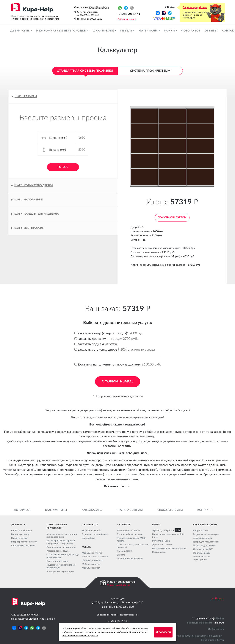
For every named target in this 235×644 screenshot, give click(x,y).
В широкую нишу (20, 534)
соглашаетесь (80, 632)
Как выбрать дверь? (205, 525)
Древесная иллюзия (163, 545)
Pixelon (220, 619)
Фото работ (191, 31)
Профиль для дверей (204, 545)
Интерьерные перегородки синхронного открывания (61, 542)
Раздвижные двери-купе (206, 534)
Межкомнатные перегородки (62, 31)
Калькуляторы (56, 510)
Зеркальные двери (203, 538)
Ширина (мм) (58, 138)
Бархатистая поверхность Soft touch (168, 536)
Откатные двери (202, 553)
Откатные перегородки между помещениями (63, 556)
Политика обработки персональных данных (196, 636)
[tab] (63, 228)
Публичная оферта (213, 640)
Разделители (159, 552)
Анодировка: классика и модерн (169, 548)
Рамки (170, 31)
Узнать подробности (118, 585)
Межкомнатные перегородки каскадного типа (62, 535)
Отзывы (211, 31)
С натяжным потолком (23, 545)
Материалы (149, 31)
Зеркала (121, 555)
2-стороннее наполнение (130, 558)
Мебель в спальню (92, 564)
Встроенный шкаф (91, 531)
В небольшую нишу (21, 531)
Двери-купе (21, 31)
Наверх (217, 599)
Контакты (205, 510)
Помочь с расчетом (172, 218)
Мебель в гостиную (92, 553)
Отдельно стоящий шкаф (95, 534)
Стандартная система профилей (85, 71)
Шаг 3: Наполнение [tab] (29, 200)
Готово (63, 167)
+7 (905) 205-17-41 (117, 621)
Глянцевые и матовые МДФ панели (131, 539)
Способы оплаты (170, 510)
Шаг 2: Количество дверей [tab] (34, 186)
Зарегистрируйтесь (195, 7)
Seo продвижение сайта (200, 623)
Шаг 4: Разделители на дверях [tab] (36, 214)
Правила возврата (130, 510)
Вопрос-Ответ (200, 531)
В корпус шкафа (20, 538)
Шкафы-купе (104, 31)
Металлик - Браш (161, 541)
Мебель (127, 31)
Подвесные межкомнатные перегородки (61, 566)
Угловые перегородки (58, 551)
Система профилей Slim (150, 71)
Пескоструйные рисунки (130, 534)
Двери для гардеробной (206, 542)
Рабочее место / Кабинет (95, 557)
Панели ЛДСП (124, 551)
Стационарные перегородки (61, 547)
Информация (216, 629)
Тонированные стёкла (128, 531)
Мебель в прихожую (93, 560)
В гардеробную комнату (24, 542)
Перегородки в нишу (57, 561)
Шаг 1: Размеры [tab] (26, 96)
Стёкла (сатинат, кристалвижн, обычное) (133, 546)
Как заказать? (92, 510)
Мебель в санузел (91, 568)
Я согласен (163, 632)
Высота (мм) (58, 150)
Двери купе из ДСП (203, 549)
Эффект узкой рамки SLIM (166, 531)
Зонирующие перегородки (60, 571)
